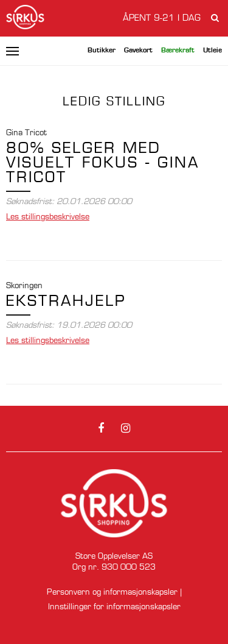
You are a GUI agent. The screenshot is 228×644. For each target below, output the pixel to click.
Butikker (102, 51)
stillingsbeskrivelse (48, 217)
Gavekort (138, 51)
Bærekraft (178, 51)
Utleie (212, 51)
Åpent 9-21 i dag (162, 18)
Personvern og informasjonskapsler (112, 593)
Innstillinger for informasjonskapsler (114, 607)
